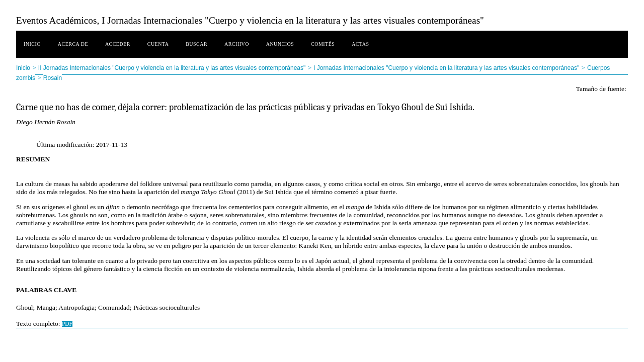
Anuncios (280, 44)
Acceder (118, 44)
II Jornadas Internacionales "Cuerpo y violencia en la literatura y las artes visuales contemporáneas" (172, 68)
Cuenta (158, 44)
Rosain (53, 78)
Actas (360, 44)
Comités (323, 44)
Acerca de (73, 44)
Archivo (237, 44)
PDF (67, 324)
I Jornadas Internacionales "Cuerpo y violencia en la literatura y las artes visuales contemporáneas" (446, 68)
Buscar (196, 44)
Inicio (32, 44)
